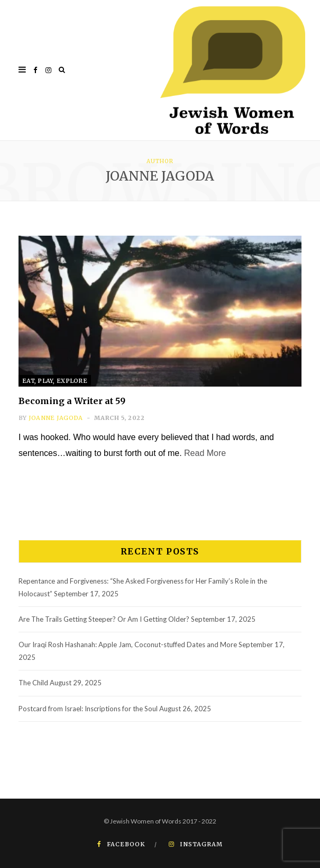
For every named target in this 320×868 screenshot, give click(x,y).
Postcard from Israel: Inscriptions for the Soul (88, 709)
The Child (33, 683)
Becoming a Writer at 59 (72, 401)
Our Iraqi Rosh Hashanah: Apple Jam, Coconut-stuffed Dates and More (128, 645)
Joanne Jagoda (56, 418)
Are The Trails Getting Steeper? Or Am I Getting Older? (104, 619)
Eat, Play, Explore (55, 381)
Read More (205, 453)
